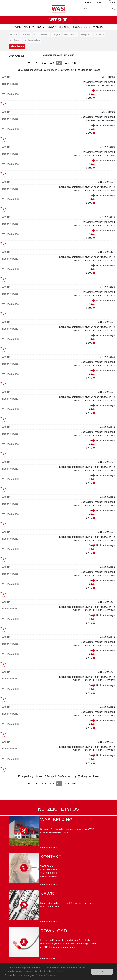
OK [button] (102, 972)
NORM (41, 27)
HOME (17, 27)
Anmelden (93, 2)
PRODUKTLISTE (81, 27)
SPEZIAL (64, 27)
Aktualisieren (17, 46)
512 (44, 63)
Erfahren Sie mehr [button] (45, 975)
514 (59, 63)
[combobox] (14, 35)
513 (52, 63)
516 (74, 63)
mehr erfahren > (49, 847)
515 (67, 63)
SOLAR (52, 27)
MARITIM (29, 27)
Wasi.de (98, 27)
